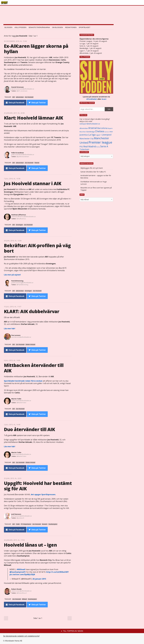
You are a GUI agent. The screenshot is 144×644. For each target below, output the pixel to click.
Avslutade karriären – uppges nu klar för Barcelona (96, 177)
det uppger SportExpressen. (43, 494)
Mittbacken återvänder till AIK (34, 368)
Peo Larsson (16, 335)
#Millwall (21, 569)
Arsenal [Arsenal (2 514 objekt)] (93, 128)
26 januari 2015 (39, 579)
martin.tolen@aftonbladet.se (21, 401)
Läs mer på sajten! (12, 275)
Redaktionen (71, 27)
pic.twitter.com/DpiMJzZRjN (22, 574)
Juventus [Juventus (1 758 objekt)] (84, 135)
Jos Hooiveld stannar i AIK (33, 183)
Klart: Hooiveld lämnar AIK (33, 118)
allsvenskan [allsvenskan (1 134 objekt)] (84, 128)
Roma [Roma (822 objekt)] (98, 147)
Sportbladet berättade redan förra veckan (23, 381)
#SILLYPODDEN (20, 27)
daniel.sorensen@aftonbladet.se (23, 89)
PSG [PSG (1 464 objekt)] (81, 147)
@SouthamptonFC (18, 572)
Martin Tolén (16, 399)
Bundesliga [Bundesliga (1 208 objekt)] (91, 132)
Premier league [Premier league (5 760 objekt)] (100, 142)
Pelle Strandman (18, 153)
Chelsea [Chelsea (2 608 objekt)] (100, 131)
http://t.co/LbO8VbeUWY (57, 572)
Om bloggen (57, 27)
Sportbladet (84, 27)
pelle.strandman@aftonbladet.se (23, 154)
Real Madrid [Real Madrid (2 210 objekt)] (90, 146)
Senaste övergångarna (39, 27)
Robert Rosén (16, 589)
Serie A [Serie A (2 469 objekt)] (104, 146)
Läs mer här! (10, 329)
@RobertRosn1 (22, 593)
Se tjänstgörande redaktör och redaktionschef (21, 636)
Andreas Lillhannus (19, 215)
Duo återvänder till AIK (29, 429)
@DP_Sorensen (22, 91)
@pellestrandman (23, 157)
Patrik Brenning (17, 281)
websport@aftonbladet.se (90, 124)
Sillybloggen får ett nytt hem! (92, 168)
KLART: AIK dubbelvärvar (32, 311)
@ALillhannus (21, 219)
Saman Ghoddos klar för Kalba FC (93, 172)
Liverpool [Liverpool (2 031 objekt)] (107, 135)
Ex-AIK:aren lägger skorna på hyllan (36, 49)
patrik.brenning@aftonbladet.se (22, 283)
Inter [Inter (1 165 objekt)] (111, 132)
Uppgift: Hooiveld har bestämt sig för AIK (38, 486)
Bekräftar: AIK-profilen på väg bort (37, 248)
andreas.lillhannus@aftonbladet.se (24, 217)
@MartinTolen (21, 403)
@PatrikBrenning (22, 285)
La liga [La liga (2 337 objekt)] (92, 135)
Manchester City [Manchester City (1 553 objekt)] (87, 138)
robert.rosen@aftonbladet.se (21, 591)
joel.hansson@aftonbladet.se (22, 516)
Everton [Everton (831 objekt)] (107, 132)
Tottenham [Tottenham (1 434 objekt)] (84, 149)
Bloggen (8, 27)
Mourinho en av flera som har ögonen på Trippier (96, 189)
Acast (104, 99)
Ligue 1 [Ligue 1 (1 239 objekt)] (99, 135)
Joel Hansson (16, 514)
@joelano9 (20, 518)
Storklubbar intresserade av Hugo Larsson (94, 183)
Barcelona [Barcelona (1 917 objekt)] (102, 128)
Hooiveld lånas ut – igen (30, 545)
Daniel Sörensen (18, 87)
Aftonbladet (92, 99)
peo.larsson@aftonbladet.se (21, 337)
